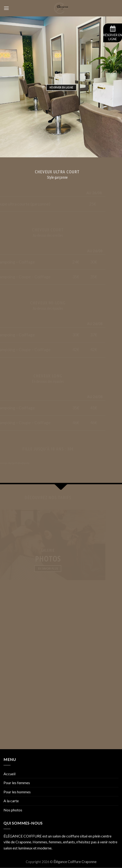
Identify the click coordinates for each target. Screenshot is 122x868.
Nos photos (13, 810)
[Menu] (6, 8)
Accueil (9, 774)
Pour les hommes (17, 792)
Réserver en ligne (113, 33)
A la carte (11, 801)
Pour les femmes (17, 783)
